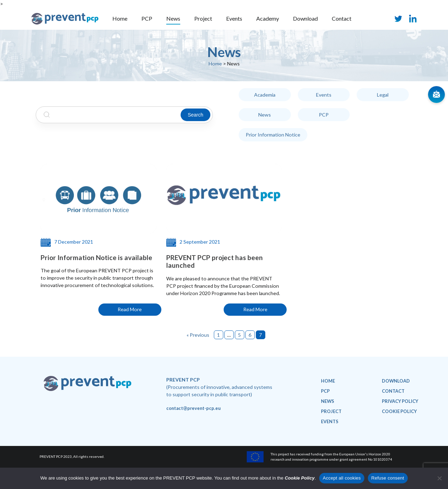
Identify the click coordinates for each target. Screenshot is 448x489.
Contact (342, 18)
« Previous (198, 335)
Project (203, 18)
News (173, 18)
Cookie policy (399, 411)
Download (305, 18)
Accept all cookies (342, 478)
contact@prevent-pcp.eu (193, 408)
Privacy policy (400, 401)
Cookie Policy (299, 478)
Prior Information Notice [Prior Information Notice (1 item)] (273, 135)
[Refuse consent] (439, 478)
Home (120, 18)
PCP (147, 18)
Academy (268, 18)
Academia (265, 95)
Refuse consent (388, 478)
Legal (383, 95)
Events (234, 18)
